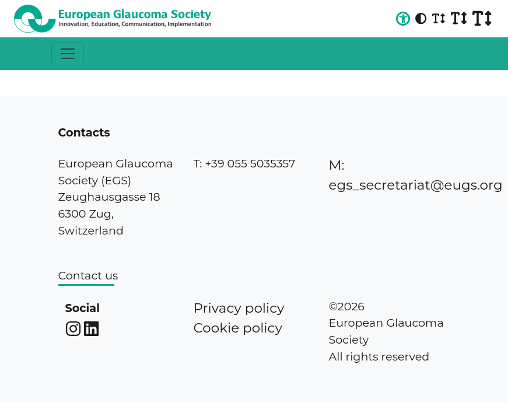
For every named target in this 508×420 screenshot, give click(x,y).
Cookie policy (238, 328)
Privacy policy (239, 308)
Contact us (88, 275)
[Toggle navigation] (68, 54)
